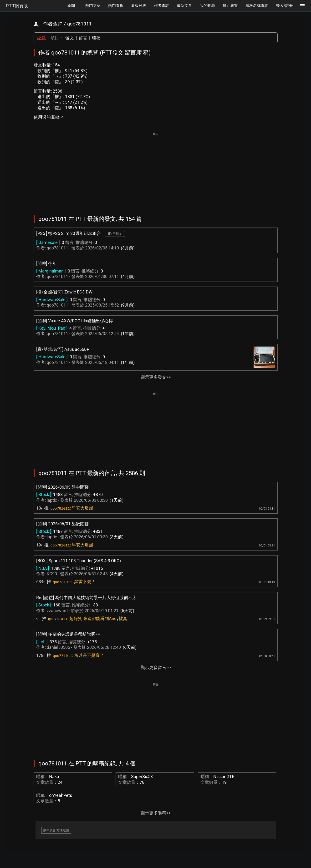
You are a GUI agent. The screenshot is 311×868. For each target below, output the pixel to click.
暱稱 (96, 38)
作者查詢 (53, 24)
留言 (83, 38)
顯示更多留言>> (156, 667)
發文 (70, 38)
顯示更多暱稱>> (156, 813)
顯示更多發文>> (156, 377)
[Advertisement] (156, 170)
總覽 (41, 38)
